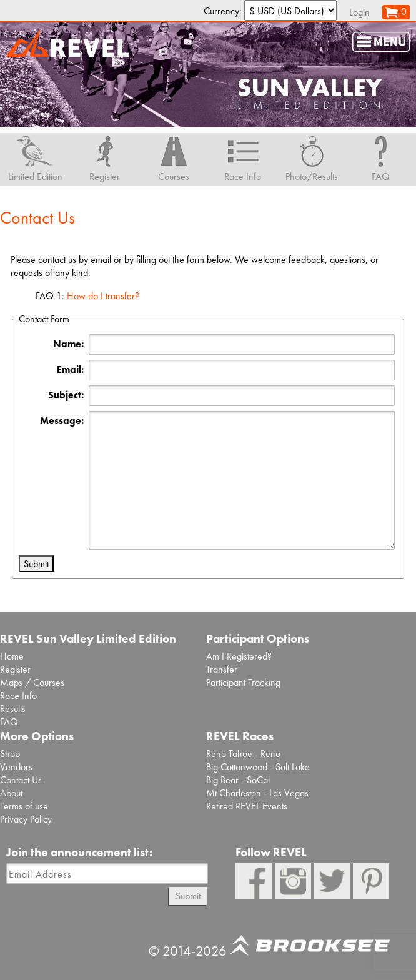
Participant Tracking (243, 682)
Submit (188, 896)
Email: (70, 369)
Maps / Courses (32, 682)
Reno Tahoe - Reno (243, 754)
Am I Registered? (239, 656)
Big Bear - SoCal (238, 780)
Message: (62, 421)
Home (12, 656)
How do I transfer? (103, 296)
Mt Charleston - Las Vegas (257, 793)
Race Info (18, 695)
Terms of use (24, 806)
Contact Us (21, 780)
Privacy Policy (26, 819)
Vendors (16, 767)
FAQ (9, 722)
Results (13, 709)
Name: (68, 344)
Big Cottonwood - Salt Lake (258, 767)
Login (359, 12)
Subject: (66, 395)
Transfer (222, 669)
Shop (10, 754)
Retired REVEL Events (247, 806)
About (11, 793)
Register (15, 669)
